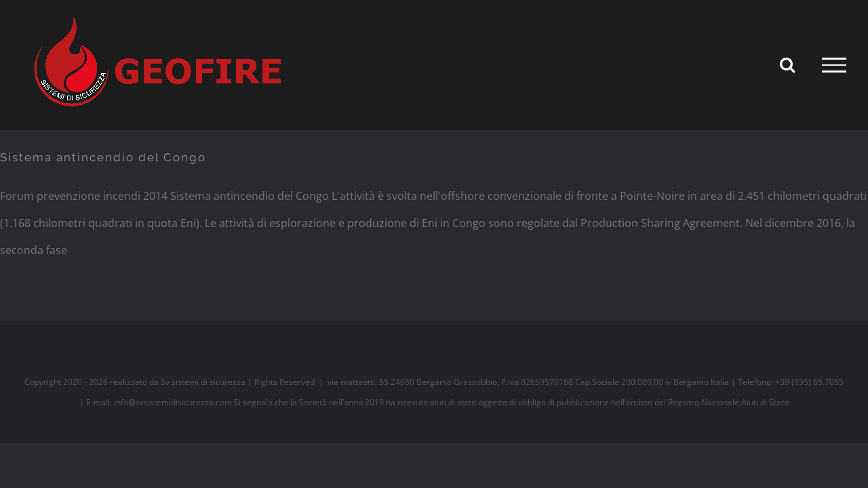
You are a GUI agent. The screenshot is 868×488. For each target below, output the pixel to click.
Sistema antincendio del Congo (103, 157)
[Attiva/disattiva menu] (834, 65)
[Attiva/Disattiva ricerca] (787, 64)
